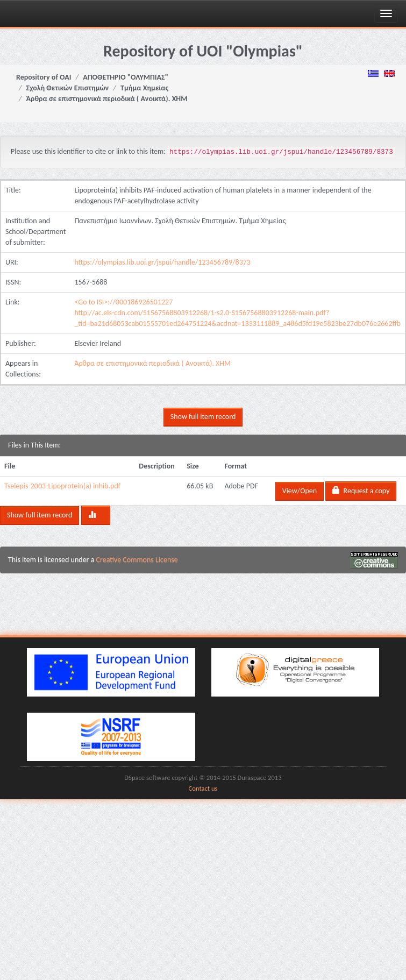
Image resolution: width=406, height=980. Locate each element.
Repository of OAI (44, 77)
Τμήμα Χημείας (144, 88)
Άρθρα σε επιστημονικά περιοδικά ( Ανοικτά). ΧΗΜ (107, 99)
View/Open (300, 491)
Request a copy (361, 491)
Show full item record (203, 417)
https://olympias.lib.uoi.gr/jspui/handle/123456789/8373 (162, 262)
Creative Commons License (137, 560)
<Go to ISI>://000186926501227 (123, 302)
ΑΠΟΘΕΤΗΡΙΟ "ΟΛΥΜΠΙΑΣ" (126, 77)
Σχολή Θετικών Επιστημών (68, 88)
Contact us (203, 788)
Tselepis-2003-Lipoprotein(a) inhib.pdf (62, 486)
